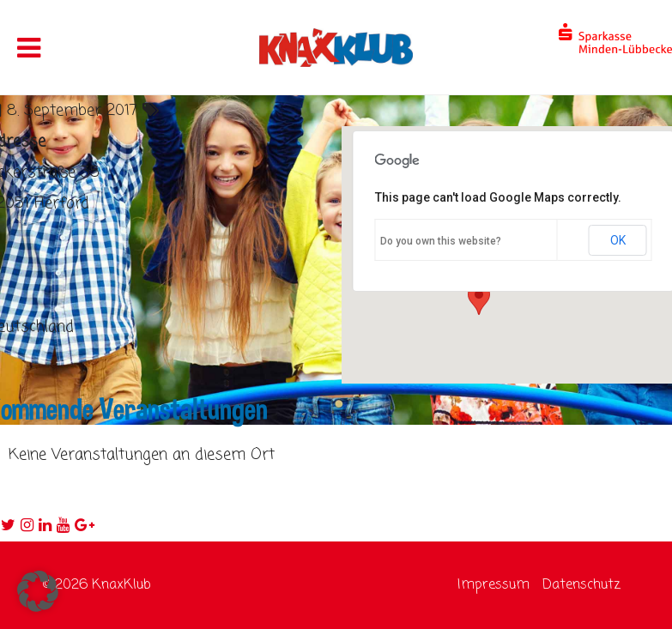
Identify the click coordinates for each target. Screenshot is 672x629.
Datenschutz (581, 585)
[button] (38, 591)
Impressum (493, 585)
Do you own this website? (441, 241)
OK (618, 240)
